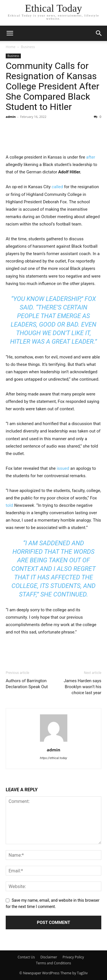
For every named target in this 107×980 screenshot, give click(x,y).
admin (11, 117)
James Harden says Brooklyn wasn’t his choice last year (82, 687)
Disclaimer (49, 957)
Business (28, 47)
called (57, 187)
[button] (99, 33)
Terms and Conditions (53, 963)
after (91, 157)
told (9, 505)
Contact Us (26, 957)
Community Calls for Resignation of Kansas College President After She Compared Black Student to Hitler (53, 86)
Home (11, 47)
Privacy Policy (74, 957)
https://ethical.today (53, 758)
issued (63, 468)
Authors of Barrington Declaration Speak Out (27, 684)
